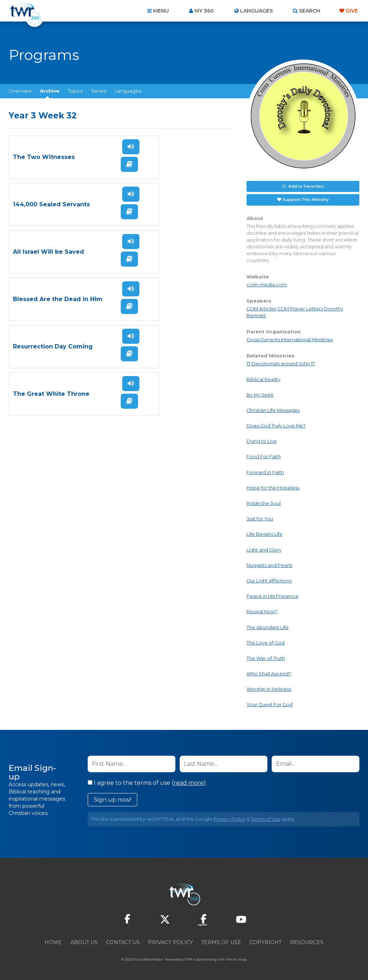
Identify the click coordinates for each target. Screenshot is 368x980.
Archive (50, 91)
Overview (20, 91)
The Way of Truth (266, 657)
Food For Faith (264, 456)
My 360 (204, 11)
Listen (98, 147)
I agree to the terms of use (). (147, 782)
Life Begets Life (264, 533)
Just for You (260, 518)
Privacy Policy (229, 818)
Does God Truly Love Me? (276, 425)
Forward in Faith (265, 471)
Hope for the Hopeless (273, 487)
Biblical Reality (263, 378)
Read (96, 164)
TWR (188, 958)
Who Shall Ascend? (269, 673)
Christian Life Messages (273, 409)
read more (189, 782)
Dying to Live (262, 440)
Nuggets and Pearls (269, 564)
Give (352, 11)
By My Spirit (260, 394)
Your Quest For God (270, 704)
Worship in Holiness (269, 688)
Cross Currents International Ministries (290, 339)
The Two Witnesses (44, 157)
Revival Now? (262, 611)
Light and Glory (264, 549)
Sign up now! (112, 799)
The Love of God (266, 642)
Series (99, 91)
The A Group (236, 958)
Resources (307, 941)
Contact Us (123, 941)
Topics (75, 91)
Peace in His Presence (273, 595)
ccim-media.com (267, 284)
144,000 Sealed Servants (152, 157)
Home (53, 941)
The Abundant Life (268, 626)
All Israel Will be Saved (49, 204)
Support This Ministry (306, 199)
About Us (84, 941)
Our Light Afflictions (269, 580)
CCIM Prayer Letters (300, 308)
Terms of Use (266, 818)
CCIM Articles (261, 308)
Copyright (265, 941)
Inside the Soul (264, 502)
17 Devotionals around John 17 (281, 363)
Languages (128, 91)
